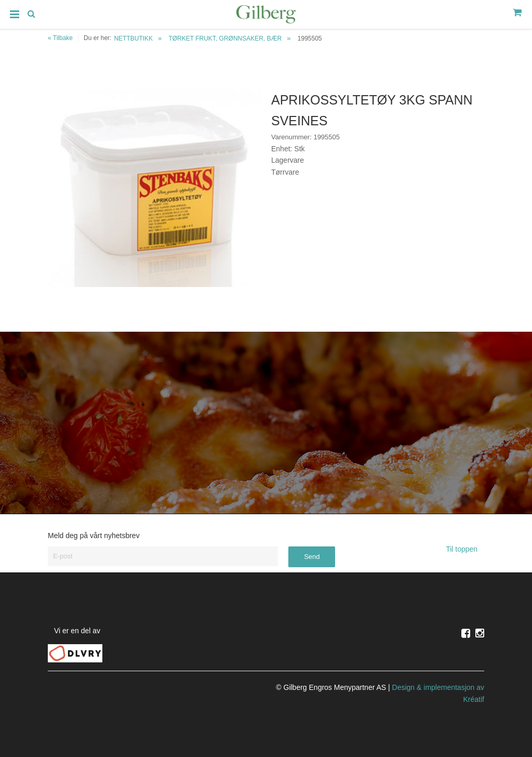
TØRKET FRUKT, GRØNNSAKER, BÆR (225, 38)
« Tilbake (60, 38)
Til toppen (465, 549)
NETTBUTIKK (133, 38)
